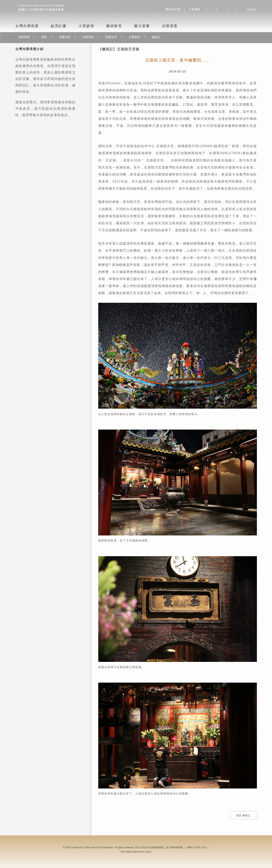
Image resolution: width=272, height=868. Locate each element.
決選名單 (88, 37)
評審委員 (134, 37)
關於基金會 (173, 9)
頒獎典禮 (24, 37)
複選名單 (111, 37)
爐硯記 (156, 37)
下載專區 (195, 9)
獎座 (44, 37)
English (252, 9)
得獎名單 (65, 37)
